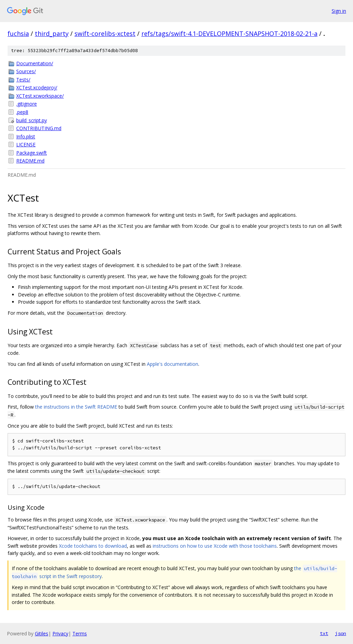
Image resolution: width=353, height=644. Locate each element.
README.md (30, 161)
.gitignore (27, 104)
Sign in (339, 11)
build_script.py (32, 120)
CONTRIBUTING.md (39, 128)
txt (324, 633)
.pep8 (22, 112)
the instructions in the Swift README (76, 407)
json (341, 633)
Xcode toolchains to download (93, 546)
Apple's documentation (173, 364)
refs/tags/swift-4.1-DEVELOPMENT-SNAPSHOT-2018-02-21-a (229, 33)
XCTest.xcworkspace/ (40, 96)
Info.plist (26, 136)
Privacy (60, 633)
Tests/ (23, 80)
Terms (80, 633)
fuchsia (18, 33)
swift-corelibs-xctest (105, 33)
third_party (52, 33)
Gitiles (42, 633)
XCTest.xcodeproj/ (37, 87)
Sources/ (26, 71)
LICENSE (26, 144)
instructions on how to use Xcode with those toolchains (215, 546)
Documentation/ (35, 63)
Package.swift (32, 153)
